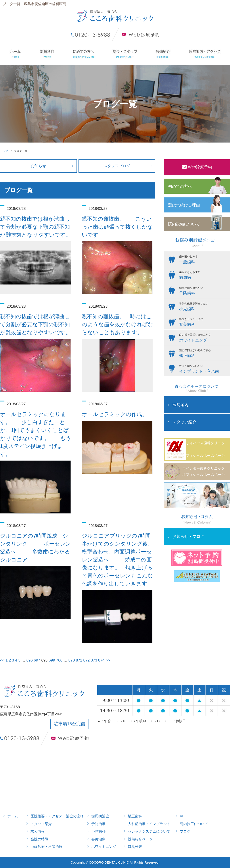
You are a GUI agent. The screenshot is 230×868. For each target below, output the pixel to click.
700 (59, 660)
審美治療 (98, 839)
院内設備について (184, 224)
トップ (4, 151)
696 (30, 660)
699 (52, 660)
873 (94, 660)
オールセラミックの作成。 (115, 414)
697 (37, 660)
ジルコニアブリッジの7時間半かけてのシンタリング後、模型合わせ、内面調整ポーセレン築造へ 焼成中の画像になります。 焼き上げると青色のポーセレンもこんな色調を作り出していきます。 (117, 560)
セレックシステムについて (149, 831)
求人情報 (38, 831)
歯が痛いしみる (203, 260)
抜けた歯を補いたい (203, 370)
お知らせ (38, 166)
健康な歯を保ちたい (203, 291)
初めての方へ (180, 186)
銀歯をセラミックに (203, 323)
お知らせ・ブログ (188, 536)
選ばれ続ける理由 (184, 205)
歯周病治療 (100, 816)
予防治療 (98, 824)
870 (72, 660)
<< (2, 660)
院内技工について (194, 824)
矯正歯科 (135, 816)
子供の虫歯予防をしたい (203, 307)
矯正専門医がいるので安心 (203, 354)
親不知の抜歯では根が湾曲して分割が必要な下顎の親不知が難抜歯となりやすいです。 (35, 227)
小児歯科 (98, 831)
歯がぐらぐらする (203, 276)
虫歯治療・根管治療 (46, 847)
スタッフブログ (117, 166)
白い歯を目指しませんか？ (203, 338)
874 (101, 660)
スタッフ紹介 (184, 422)
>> (108, 660)
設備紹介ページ (140, 839)
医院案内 (180, 405)
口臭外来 (135, 847)
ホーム (13, 816)
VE (182, 816)
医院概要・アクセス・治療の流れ (57, 816)
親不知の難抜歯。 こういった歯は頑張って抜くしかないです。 (117, 227)
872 (87, 660)
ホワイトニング (104, 847)
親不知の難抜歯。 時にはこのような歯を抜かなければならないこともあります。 (118, 324)
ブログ (185, 831)
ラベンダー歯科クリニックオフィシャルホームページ (203, 472)
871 (79, 660)
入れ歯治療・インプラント (149, 824)
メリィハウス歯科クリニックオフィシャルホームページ (203, 449)
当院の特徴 (39, 839)
